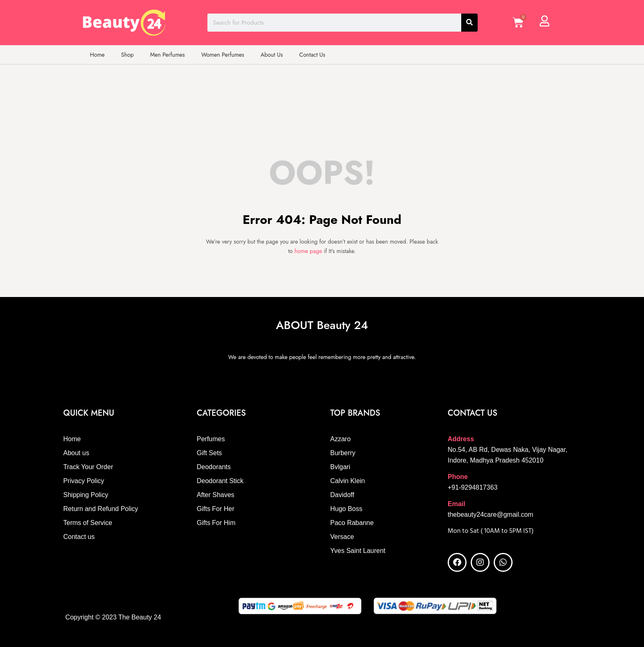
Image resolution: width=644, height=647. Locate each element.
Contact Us (312, 55)
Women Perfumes (223, 55)
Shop (128, 55)
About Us (271, 55)
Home (97, 55)
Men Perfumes (167, 55)
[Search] (469, 23)
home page (308, 251)
